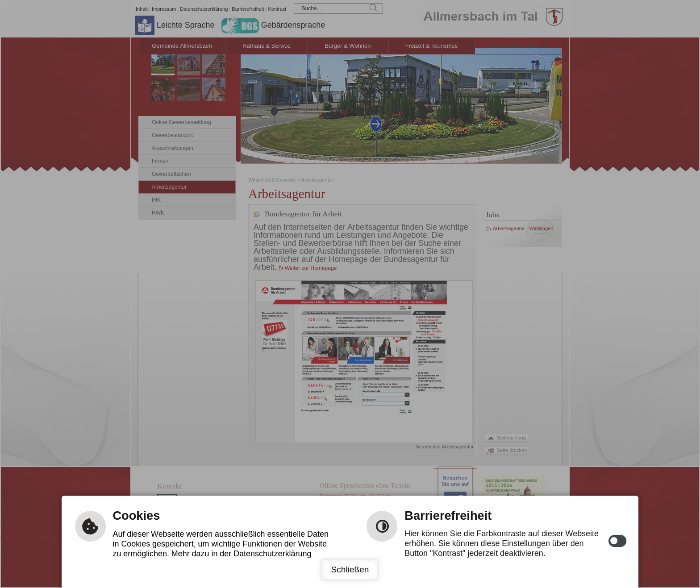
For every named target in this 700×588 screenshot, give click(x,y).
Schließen (350, 569)
